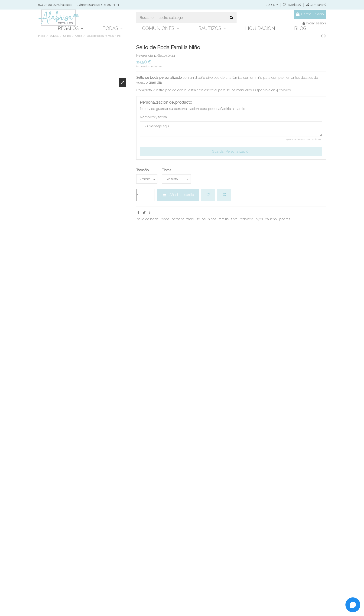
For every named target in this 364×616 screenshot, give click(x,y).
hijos (259, 219)
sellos (201, 219)
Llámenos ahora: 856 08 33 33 (98, 5)
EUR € (272, 5)
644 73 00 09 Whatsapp (55, 5)
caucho (271, 219)
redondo (247, 219)
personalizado (183, 219)
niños (212, 219)
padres (285, 219)
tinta (234, 219)
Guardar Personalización (231, 152)
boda (165, 219)
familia (224, 219)
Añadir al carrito (178, 195)
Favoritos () (292, 5)
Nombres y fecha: (154, 117)
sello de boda (148, 219)
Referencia (145, 56)
